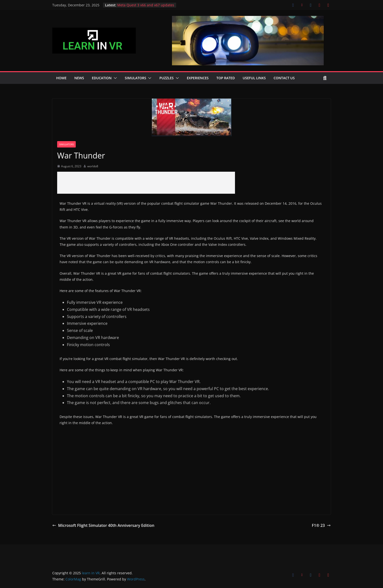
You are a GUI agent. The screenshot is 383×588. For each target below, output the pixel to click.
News (79, 78)
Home (61, 78)
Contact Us (284, 78)
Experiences (198, 78)
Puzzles (166, 78)
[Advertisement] (146, 183)
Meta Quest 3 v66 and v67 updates (146, 5)
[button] (114, 78)
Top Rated (226, 78)
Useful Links (254, 78)
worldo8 (93, 166)
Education (102, 78)
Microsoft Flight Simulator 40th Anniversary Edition (103, 525)
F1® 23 (321, 525)
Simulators (136, 78)
